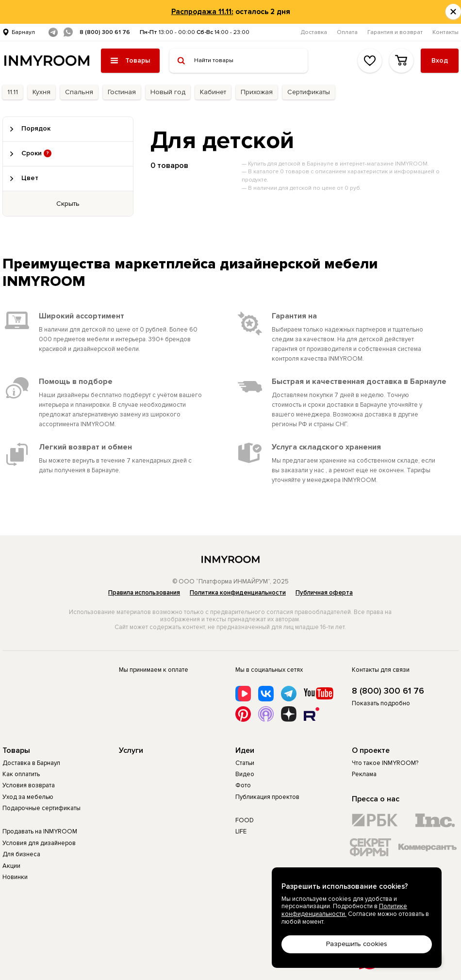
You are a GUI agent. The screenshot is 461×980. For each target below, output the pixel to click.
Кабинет (213, 92)
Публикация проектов (267, 797)
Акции (11, 866)
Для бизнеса (21, 854)
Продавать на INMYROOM (40, 831)
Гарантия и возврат (395, 32)
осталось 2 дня (231, 12)
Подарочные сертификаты (41, 808)
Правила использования (144, 593)
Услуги (131, 750)
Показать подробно (381, 703)
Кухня (41, 92)
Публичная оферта (324, 593)
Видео (245, 774)
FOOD (245, 820)
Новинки (15, 877)
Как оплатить (21, 774)
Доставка (314, 32)
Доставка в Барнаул (31, 763)
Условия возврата (29, 785)
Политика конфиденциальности (238, 593)
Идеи (245, 750)
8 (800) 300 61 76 (105, 32)
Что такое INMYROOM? (385, 763)
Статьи (245, 763)
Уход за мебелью (28, 797)
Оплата (347, 32)
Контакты (445, 32)
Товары (16, 750)
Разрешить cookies (357, 944)
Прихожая (257, 92)
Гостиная (122, 92)
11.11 (13, 92)
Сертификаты (309, 92)
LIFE (241, 831)
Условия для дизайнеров (39, 843)
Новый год (168, 92)
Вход (440, 60)
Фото (243, 785)
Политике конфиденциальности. (344, 910)
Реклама (364, 774)
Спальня (79, 92)
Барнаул (23, 32)
